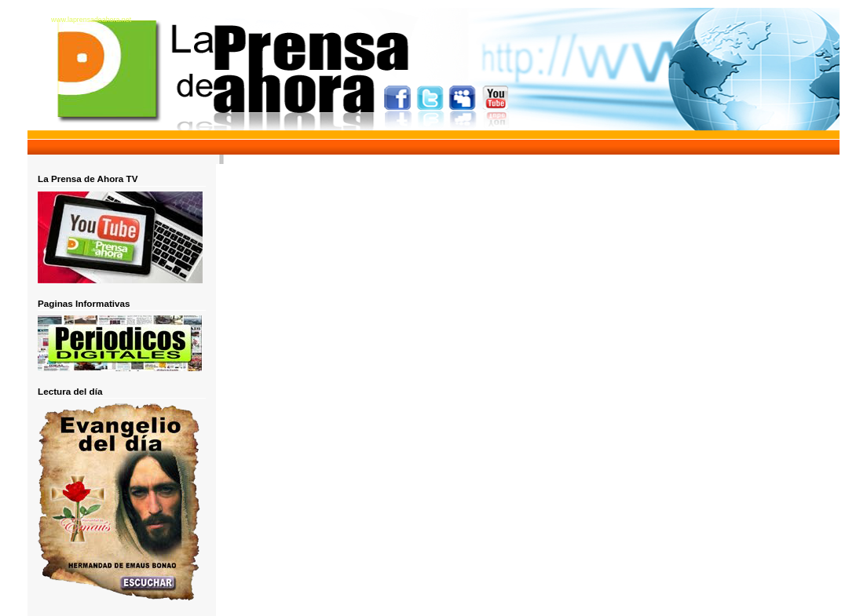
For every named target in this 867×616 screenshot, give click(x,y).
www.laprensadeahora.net (91, 20)
